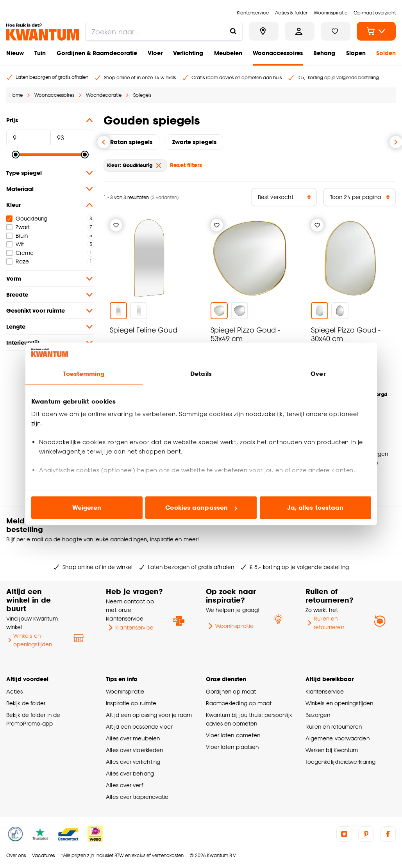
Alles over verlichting (133, 762)
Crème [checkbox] (20, 253)
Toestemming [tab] (84, 374)
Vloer (155, 53)
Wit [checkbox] (15, 244)
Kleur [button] (50, 205)
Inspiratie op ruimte (131, 703)
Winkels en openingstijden (29, 640)
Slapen (356, 53)
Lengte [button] (50, 327)
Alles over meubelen (133, 738)
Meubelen (228, 53)
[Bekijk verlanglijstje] (336, 31)
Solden (386, 53)
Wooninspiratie (230, 626)
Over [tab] (318, 374)
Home (16, 95)
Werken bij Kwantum (332, 750)
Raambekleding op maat (239, 703)
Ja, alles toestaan (315, 508)
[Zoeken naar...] (233, 31)
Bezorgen (318, 715)
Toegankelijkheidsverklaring (341, 762)
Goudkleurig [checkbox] (27, 218)
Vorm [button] (50, 279)
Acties (15, 691)
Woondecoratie (104, 95)
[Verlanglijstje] (116, 225)
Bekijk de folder (26, 703)
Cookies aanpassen (201, 508)
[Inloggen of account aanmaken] (300, 31)
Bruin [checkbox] (17, 236)
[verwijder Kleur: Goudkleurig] (159, 165)
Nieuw (15, 53)
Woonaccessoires (278, 53)
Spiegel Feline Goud (144, 330)
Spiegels (142, 95)
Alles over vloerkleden (134, 750)
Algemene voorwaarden (338, 738)
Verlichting (188, 53)
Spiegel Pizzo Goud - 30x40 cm (346, 334)
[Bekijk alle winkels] (264, 31)
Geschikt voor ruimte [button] (50, 311)
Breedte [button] (50, 295)
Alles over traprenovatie (137, 797)
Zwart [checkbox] (18, 227)
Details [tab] (201, 374)
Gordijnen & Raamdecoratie (97, 53)
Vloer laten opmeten (233, 735)
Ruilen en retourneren (325, 623)
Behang (324, 53)
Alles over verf (124, 785)
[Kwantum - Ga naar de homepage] (43, 32)
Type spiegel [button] (50, 173)
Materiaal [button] (50, 189)
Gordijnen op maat (231, 691)
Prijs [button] (50, 120)
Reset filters (186, 165)
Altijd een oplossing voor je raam (149, 715)
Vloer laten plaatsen (232, 747)
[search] (164, 31)
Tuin (40, 53)
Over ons (16, 855)
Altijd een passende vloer (139, 727)
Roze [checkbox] (18, 261)
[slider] (16, 155)
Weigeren (87, 508)
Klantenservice (130, 628)
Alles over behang (130, 773)
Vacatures (43, 855)
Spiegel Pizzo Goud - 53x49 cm (245, 334)
